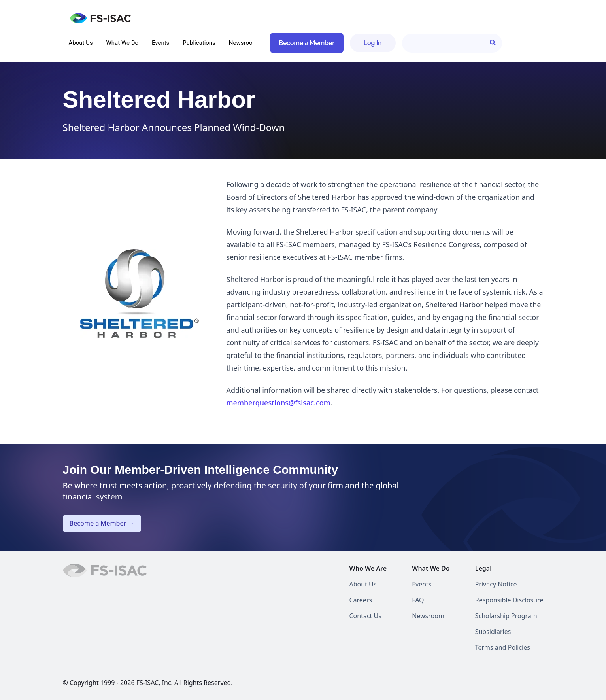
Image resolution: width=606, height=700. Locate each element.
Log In (373, 43)
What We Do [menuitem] (123, 43)
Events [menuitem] (160, 43)
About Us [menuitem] (81, 43)
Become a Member (307, 43)
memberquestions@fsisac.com (278, 403)
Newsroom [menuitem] (243, 43)
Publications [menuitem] (199, 43)
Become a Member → (102, 523)
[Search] (452, 43)
